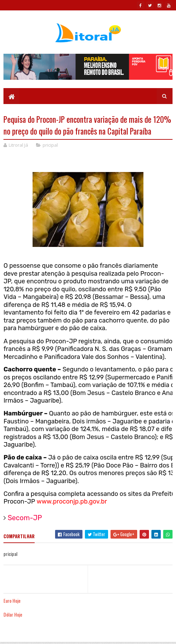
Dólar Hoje (13, 614)
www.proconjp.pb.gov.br (72, 501)
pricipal (50, 145)
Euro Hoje (12, 600)
